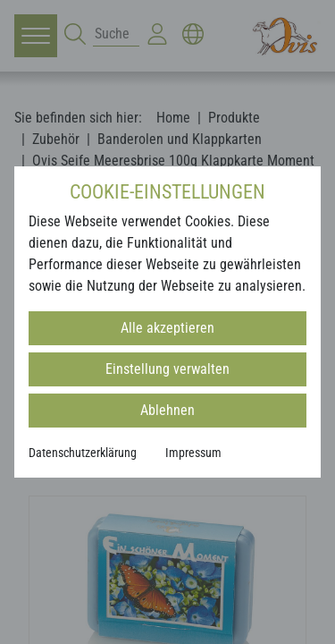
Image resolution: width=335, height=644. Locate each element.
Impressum (193, 453)
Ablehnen (167, 410)
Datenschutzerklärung (83, 453)
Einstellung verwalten (167, 369)
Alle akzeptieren (167, 328)
